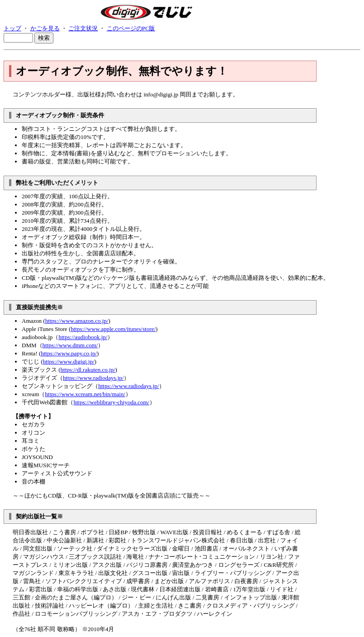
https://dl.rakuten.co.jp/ (88, 370)
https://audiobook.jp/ (83, 337)
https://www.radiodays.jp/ (93, 378)
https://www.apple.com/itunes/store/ (113, 329)
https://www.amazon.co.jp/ (77, 321)
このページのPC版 (131, 28)
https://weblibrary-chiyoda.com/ (112, 402)
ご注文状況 (83, 28)
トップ (12, 28)
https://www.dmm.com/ (70, 345)
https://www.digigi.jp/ (69, 362)
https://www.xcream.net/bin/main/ (85, 394)
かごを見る (45, 28)
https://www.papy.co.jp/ (69, 353)
